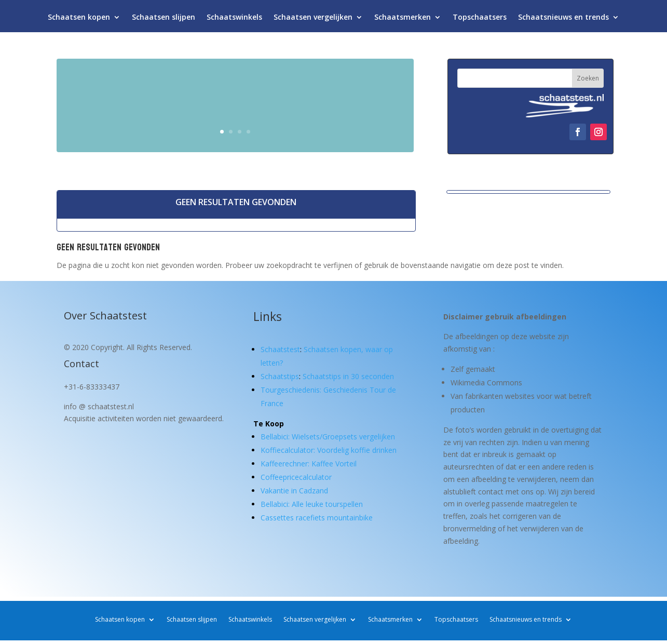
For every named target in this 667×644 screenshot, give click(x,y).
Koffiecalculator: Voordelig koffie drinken (329, 450)
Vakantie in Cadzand (294, 491)
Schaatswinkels (234, 19)
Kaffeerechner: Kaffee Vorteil (309, 464)
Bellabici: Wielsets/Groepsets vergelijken (328, 437)
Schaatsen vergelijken (313, 19)
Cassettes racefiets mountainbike (317, 518)
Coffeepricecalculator (296, 477)
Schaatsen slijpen (164, 19)
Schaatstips (280, 376)
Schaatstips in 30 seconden (348, 376)
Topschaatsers (480, 19)
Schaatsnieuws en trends (563, 19)
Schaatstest (280, 349)
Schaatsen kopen (79, 19)
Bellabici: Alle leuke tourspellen (312, 504)
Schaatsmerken (403, 19)
